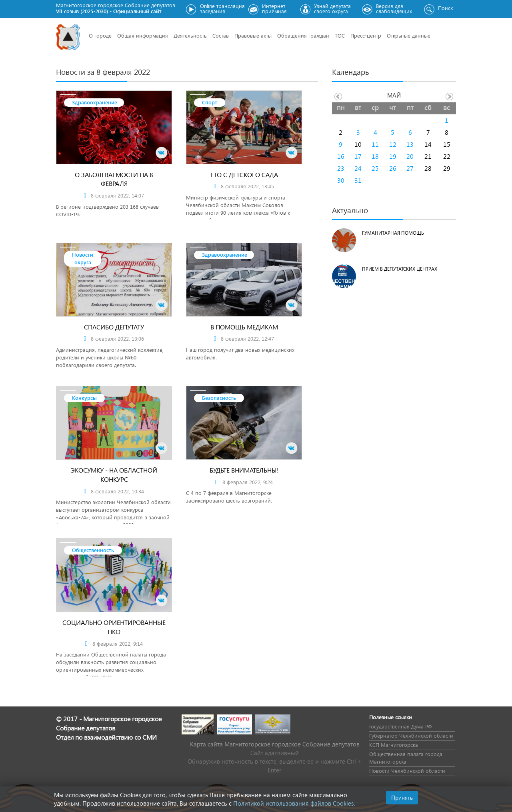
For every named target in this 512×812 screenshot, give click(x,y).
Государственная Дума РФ (400, 726)
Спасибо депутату (114, 327)
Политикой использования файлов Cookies (293, 803)
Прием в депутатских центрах (400, 269)
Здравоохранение (95, 102)
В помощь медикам (244, 327)
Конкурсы (84, 398)
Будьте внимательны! (244, 470)
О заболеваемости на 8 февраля (114, 179)
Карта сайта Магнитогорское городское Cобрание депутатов (275, 744)
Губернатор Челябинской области (411, 735)
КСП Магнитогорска (394, 745)
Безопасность (219, 398)
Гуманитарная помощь (393, 233)
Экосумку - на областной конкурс (114, 475)
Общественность (93, 550)
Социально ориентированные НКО (114, 627)
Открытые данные (409, 35)
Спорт (210, 102)
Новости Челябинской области (407, 771)
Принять (402, 797)
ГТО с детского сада (244, 175)
